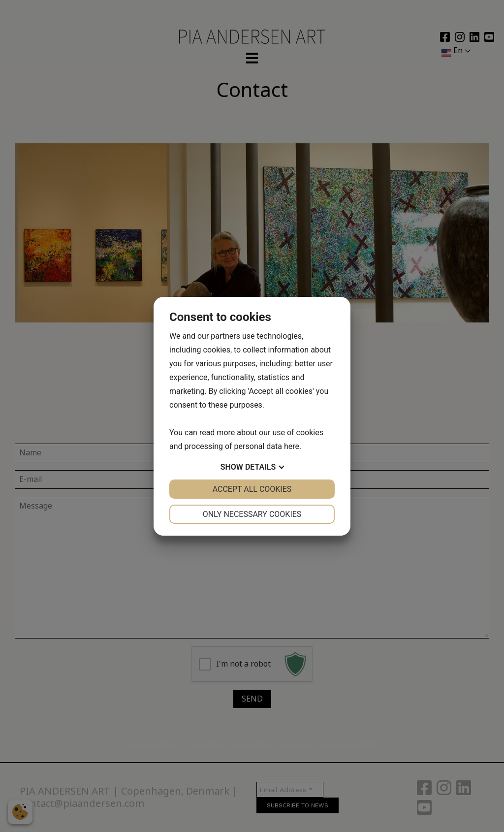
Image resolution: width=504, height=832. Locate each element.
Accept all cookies (252, 489)
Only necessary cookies (252, 514)
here (292, 446)
